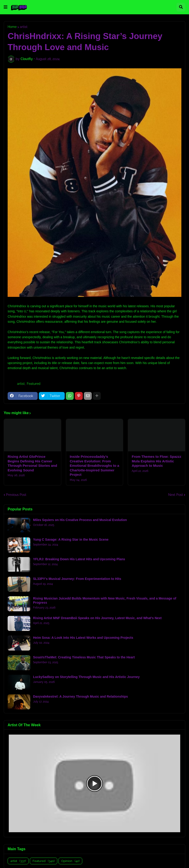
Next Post (176, 495)
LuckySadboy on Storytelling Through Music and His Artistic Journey (86, 677)
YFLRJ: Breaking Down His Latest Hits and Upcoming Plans (79, 559)
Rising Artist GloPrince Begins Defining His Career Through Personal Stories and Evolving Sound (32, 463)
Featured (34, 384)
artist (24, 27)
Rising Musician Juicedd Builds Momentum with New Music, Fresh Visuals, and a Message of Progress (105, 600)
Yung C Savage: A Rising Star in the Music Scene (71, 539)
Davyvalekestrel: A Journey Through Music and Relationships (81, 696)
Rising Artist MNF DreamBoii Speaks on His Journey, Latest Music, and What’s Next (97, 618)
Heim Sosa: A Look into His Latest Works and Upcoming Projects (83, 638)
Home (12, 27)
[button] (6, 7)
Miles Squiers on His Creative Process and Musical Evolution (80, 520)
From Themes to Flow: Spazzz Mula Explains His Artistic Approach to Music (156, 461)
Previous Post (16, 495)
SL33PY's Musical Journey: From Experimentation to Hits (77, 579)
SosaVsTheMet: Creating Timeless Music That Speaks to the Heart (84, 657)
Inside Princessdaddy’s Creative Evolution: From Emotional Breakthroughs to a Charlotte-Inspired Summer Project (94, 466)
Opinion (70, 861)
